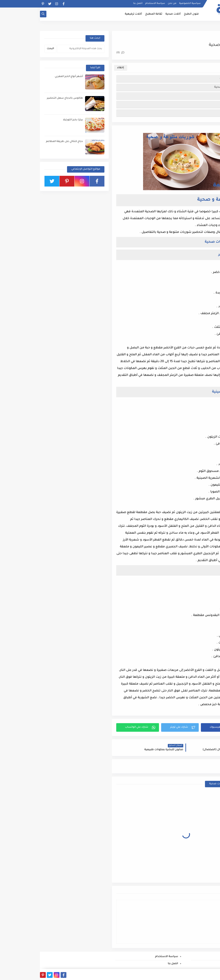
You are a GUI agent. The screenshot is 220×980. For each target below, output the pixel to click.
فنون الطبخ (151, 14)
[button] (183, 727)
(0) (80, 53)
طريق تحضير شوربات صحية (193, 87)
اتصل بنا (98, 3)
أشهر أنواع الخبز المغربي (29, 77)
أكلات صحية (133, 14)
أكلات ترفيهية (93, 14)
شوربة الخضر (203, 113)
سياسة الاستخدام (115, 3)
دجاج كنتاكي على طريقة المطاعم (24, 142)
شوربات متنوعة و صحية (196, 79)
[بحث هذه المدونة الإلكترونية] (41, 49)
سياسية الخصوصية (150, 3)
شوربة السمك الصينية (196, 104)
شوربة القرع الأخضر (199, 96)
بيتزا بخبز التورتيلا (33, 120)
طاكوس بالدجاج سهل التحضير (25, 98)
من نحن (132, 3)
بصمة (187, 974)
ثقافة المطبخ (114, 14)
